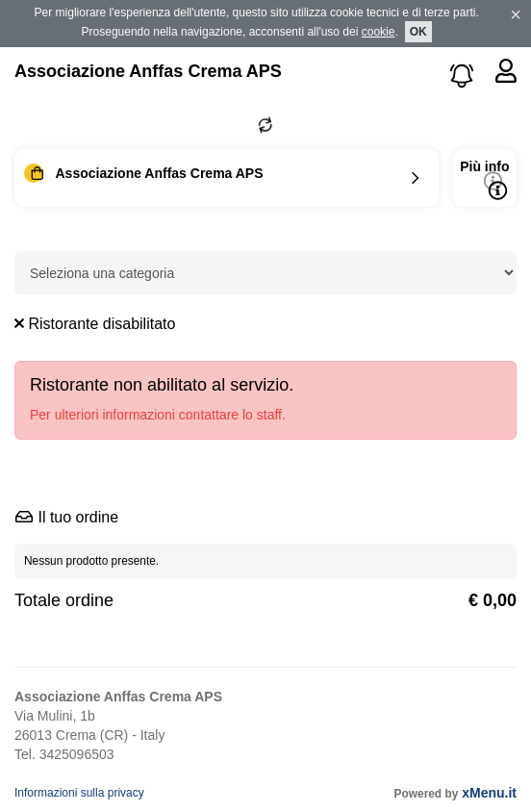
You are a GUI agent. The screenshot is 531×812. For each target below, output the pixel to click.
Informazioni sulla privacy (79, 793)
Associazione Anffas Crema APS (148, 71)
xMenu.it (489, 793)
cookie (379, 32)
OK (418, 32)
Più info (484, 179)
